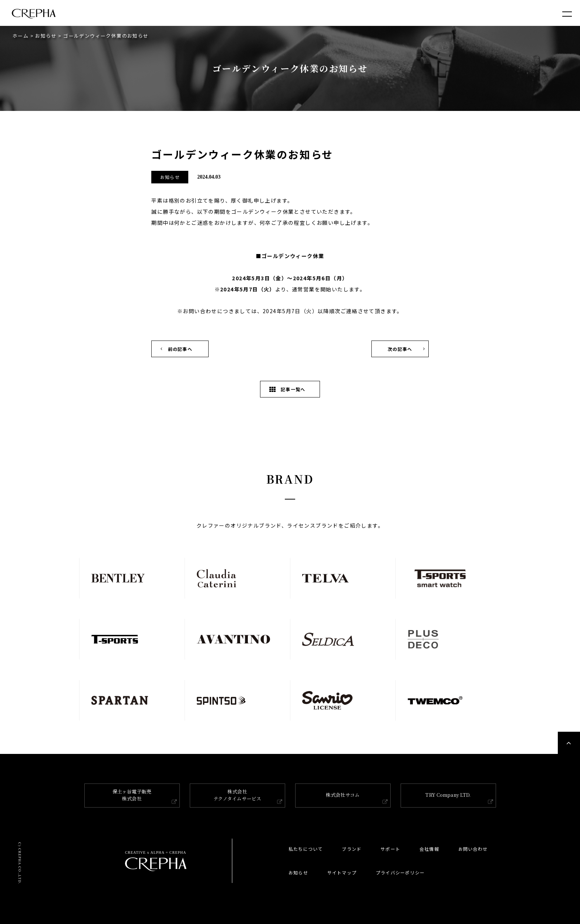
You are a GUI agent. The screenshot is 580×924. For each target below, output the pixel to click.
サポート (390, 849)
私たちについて (306, 849)
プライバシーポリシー (400, 872)
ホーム (21, 36)
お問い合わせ (473, 849)
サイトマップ (342, 872)
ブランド (352, 849)
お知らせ (46, 36)
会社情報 (429, 849)
